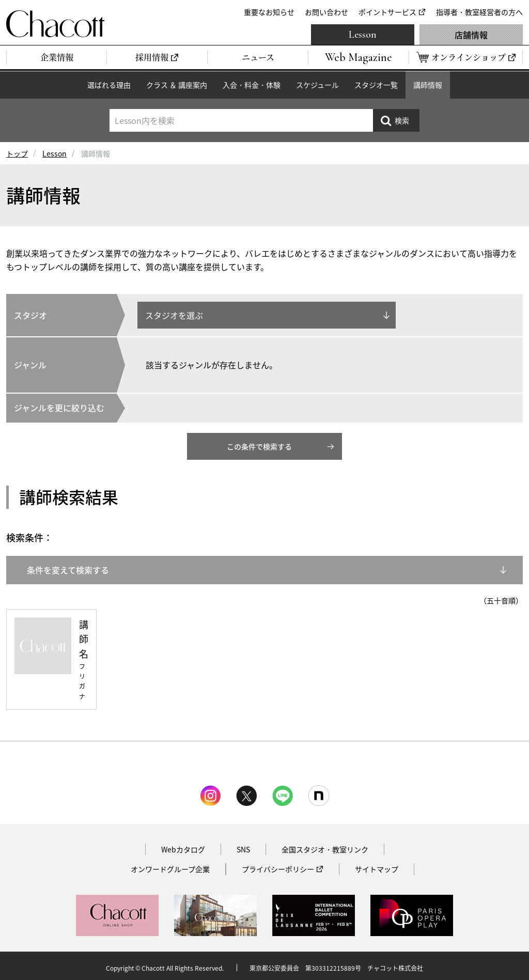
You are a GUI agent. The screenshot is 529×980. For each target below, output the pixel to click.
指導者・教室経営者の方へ (479, 12)
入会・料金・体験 (252, 85)
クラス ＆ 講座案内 (177, 85)
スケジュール (317, 85)
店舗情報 (471, 35)
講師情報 (428, 85)
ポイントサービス (387, 12)
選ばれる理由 (109, 85)
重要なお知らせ (269, 12)
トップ (17, 153)
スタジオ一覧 (376, 85)
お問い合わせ (326, 12)
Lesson (363, 35)
